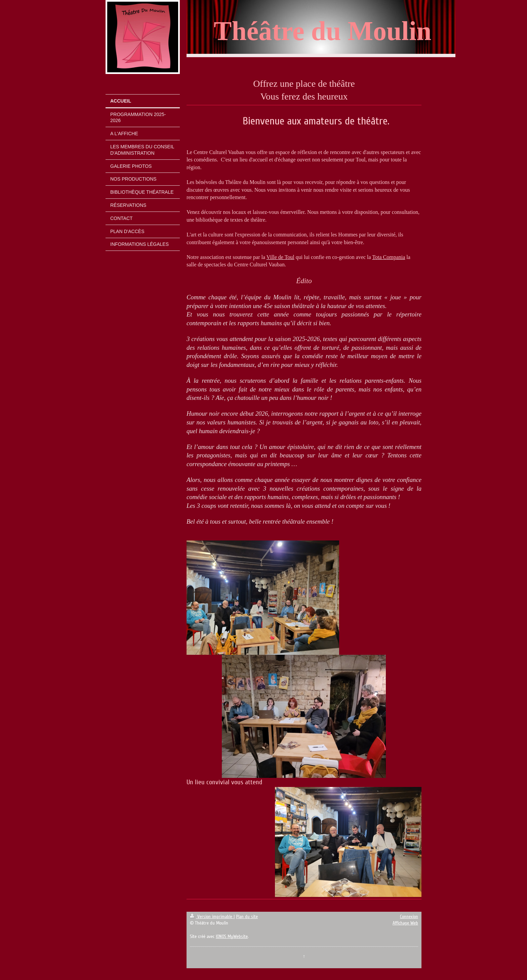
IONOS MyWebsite (232, 936)
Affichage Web (405, 923)
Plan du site (247, 917)
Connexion (409, 917)
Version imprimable (212, 917)
